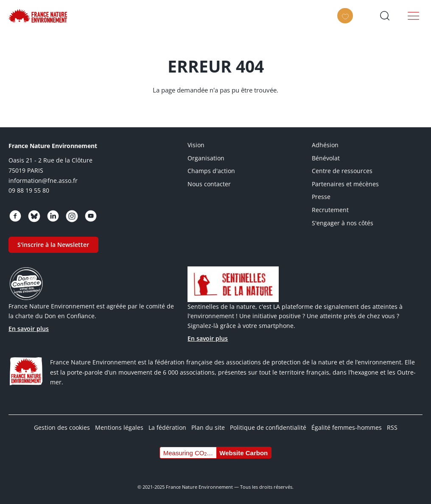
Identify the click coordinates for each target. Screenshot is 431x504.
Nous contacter (209, 184)
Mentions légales (119, 427)
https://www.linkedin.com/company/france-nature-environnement (53, 216)
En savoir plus (29, 329)
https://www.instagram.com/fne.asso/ (72, 216)
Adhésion (325, 145)
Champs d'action (211, 171)
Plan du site (208, 427)
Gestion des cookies (62, 427)
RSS (392, 427)
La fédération (167, 427)
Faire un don (347, 22)
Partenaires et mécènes (345, 184)
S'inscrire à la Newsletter (53, 245)
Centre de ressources (342, 171)
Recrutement (330, 210)
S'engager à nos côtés (343, 223)
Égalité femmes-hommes (347, 427)
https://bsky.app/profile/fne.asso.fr (34, 216)
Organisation (206, 158)
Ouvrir (385, 16)
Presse (321, 197)
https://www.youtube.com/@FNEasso (91, 216)
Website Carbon (243, 453)
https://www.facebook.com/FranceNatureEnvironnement (15, 216)
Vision (196, 145)
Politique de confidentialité (268, 427)
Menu (414, 16)
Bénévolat (326, 158)
